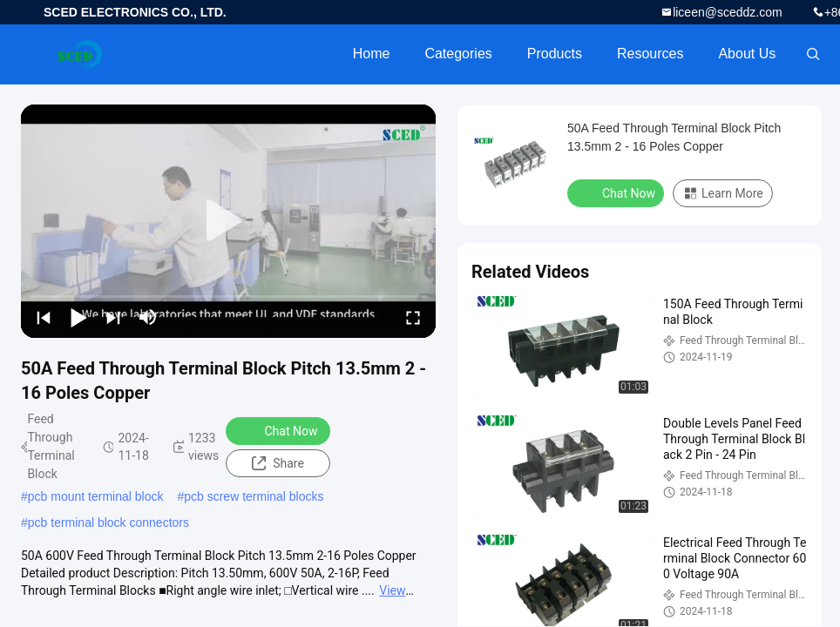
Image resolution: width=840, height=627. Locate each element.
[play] (228, 221)
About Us (747, 54)
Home (372, 54)
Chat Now (279, 430)
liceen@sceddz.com (728, 12)
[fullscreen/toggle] (413, 317)
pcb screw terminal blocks (254, 496)
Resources (650, 54)
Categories (458, 54)
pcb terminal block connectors (108, 522)
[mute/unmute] (148, 317)
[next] (113, 317)
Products (555, 54)
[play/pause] (78, 317)
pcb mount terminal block (96, 496)
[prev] (44, 317)
